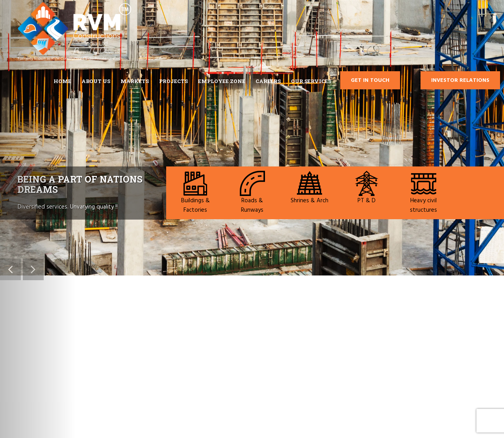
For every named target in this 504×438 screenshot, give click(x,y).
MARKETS (135, 81)
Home (62, 81)
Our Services (311, 81)
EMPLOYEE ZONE (222, 81)
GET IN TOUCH (370, 80)
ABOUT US (96, 81)
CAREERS (268, 81)
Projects (173, 81)
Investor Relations (460, 80)
